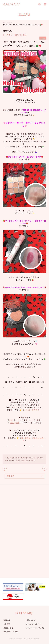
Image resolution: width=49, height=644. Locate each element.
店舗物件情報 (8, 628)
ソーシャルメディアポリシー (36, 628)
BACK (5, 469)
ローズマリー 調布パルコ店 (15, 35)
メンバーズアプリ (32, 410)
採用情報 (7, 620)
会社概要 (7, 624)
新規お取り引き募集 (11, 632)
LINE (11, 420)
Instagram (15, 423)
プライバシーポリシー (34, 624)
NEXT (44, 469)
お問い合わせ (31, 620)
